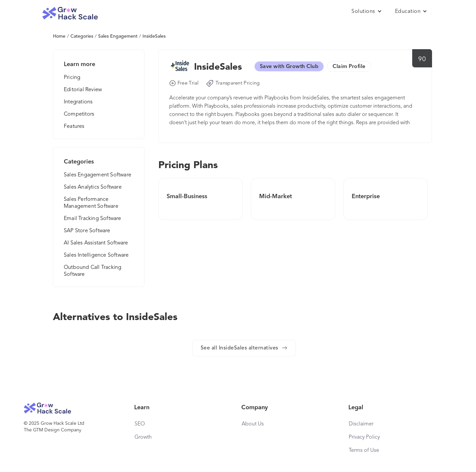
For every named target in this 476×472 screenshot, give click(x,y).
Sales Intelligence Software (96, 255)
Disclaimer (361, 424)
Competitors (79, 114)
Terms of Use (364, 451)
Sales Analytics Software (93, 187)
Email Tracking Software (93, 219)
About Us (253, 424)
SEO (140, 424)
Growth (143, 437)
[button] (367, 12)
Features (74, 127)
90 (422, 59)
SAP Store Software (87, 231)
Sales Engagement (118, 36)
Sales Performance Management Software (91, 203)
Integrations (78, 102)
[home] (70, 13)
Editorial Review (83, 90)
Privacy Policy (364, 437)
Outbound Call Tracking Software (93, 271)
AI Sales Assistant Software (96, 243)
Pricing (72, 78)
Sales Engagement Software (98, 175)
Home (59, 36)
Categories (82, 36)
